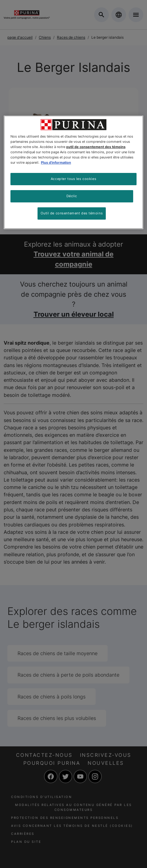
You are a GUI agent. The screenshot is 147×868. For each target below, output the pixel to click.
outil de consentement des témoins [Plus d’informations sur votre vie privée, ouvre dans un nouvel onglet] (96, 147)
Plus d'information (56, 162)
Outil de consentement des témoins (72, 213)
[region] (73, 172)
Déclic (72, 196)
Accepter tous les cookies (73, 179)
